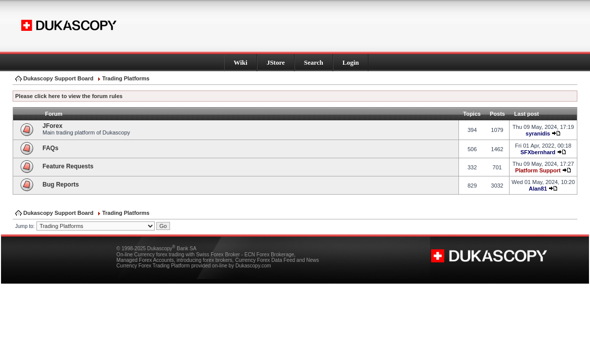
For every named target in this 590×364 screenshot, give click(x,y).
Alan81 (538, 189)
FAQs (50, 148)
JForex (52, 126)
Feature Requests (68, 166)
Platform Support (538, 170)
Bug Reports (61, 185)
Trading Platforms (126, 78)
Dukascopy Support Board (58, 78)
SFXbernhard (538, 152)
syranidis (538, 133)
